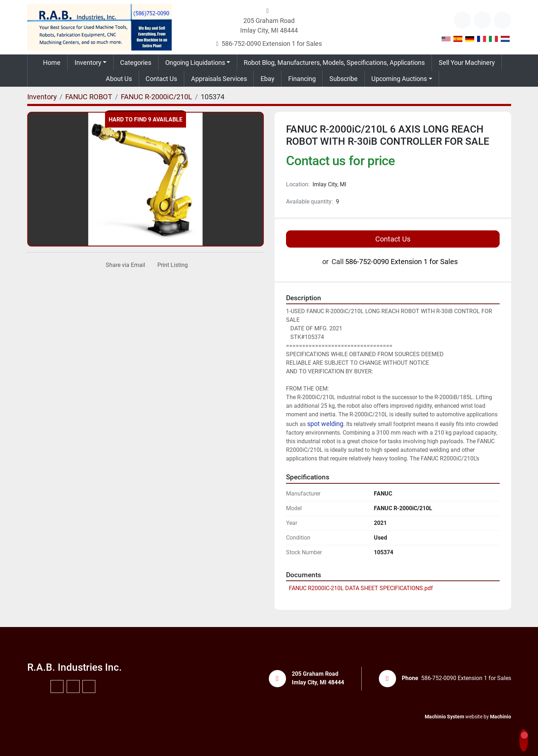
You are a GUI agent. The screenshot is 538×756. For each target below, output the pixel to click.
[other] (462, 20)
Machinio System (444, 717)
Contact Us (161, 79)
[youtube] (482, 20)
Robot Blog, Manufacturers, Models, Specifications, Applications (334, 63)
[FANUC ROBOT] (89, 97)
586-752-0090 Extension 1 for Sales (272, 44)
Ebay (268, 79)
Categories (136, 63)
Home (52, 63)
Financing (302, 79)
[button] (91, 63)
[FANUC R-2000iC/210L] (156, 97)
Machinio (501, 717)
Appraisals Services (219, 79)
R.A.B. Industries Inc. (75, 667)
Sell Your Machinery (467, 63)
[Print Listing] (171, 265)
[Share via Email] (124, 265)
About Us (119, 79)
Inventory (88, 63)
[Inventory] (42, 97)
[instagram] (503, 20)
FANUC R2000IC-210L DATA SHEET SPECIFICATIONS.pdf (361, 588)
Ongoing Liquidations (195, 63)
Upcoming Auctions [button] (399, 79)
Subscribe (344, 79)
